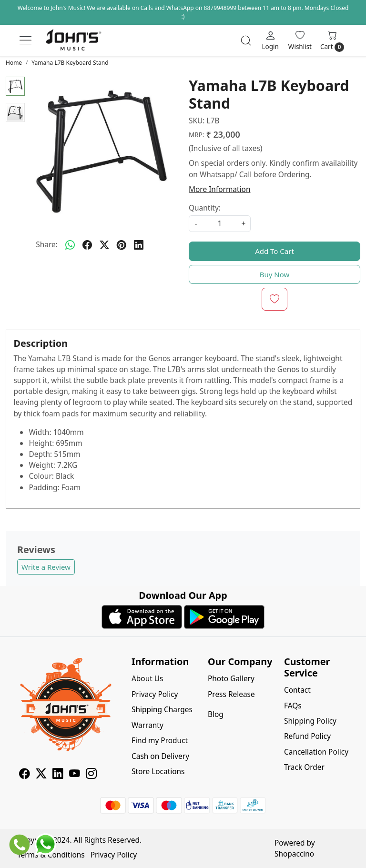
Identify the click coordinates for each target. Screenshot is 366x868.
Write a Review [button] (46, 567)
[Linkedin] (58, 775)
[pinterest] (122, 245)
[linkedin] (139, 245)
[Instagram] (91, 775)
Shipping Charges (162, 709)
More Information (219, 189)
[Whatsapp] (70, 245)
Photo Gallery (231, 678)
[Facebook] (25, 775)
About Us (147, 678)
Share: (47, 244)
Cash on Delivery (160, 756)
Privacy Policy (155, 694)
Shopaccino (294, 854)
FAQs (293, 706)
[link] (246, 40)
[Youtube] (75, 775)
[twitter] (104, 245)
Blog (216, 714)
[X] (41, 775)
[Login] (270, 40)
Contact (297, 690)
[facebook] (87, 245)
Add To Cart (274, 251)
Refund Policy (307, 736)
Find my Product (160, 740)
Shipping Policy (310, 721)
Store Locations (158, 771)
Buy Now (275, 274)
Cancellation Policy (316, 752)
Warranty (147, 725)
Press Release (231, 694)
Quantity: (205, 208)
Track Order (304, 767)
